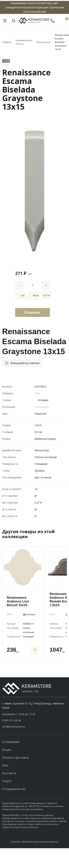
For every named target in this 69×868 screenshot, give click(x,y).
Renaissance (44, 42)
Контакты (9, 773)
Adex (37, 393)
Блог (5, 765)
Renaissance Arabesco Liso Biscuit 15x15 (18, 601)
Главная (7, 42)
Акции (7, 750)
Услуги (7, 781)
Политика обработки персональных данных (34, 842)
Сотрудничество (14, 789)
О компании (11, 742)
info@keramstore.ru (14, 727)
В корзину (33, 312)
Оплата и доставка (15, 757)
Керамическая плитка (24, 42)
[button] (34, 720)
